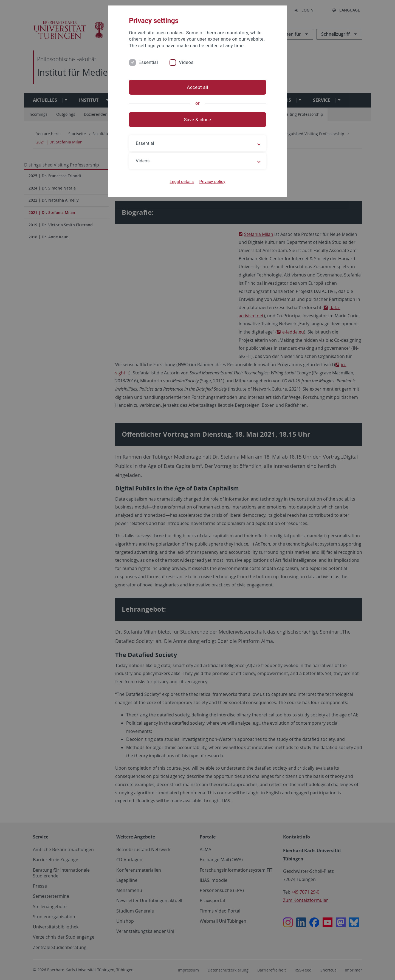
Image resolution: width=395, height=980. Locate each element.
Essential (148, 62)
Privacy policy (212, 182)
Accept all (197, 87)
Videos (186, 62)
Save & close (198, 120)
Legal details (182, 182)
